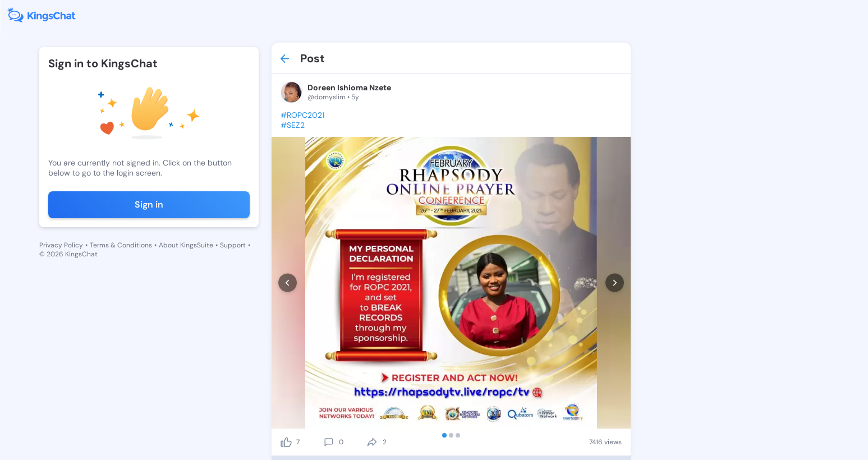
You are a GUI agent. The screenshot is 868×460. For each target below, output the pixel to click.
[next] (615, 283)
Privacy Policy (61, 245)
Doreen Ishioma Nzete (349, 88)
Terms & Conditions (121, 245)
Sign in (149, 204)
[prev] (288, 283)
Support (233, 245)
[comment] (329, 442)
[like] (286, 442)
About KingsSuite (186, 245)
